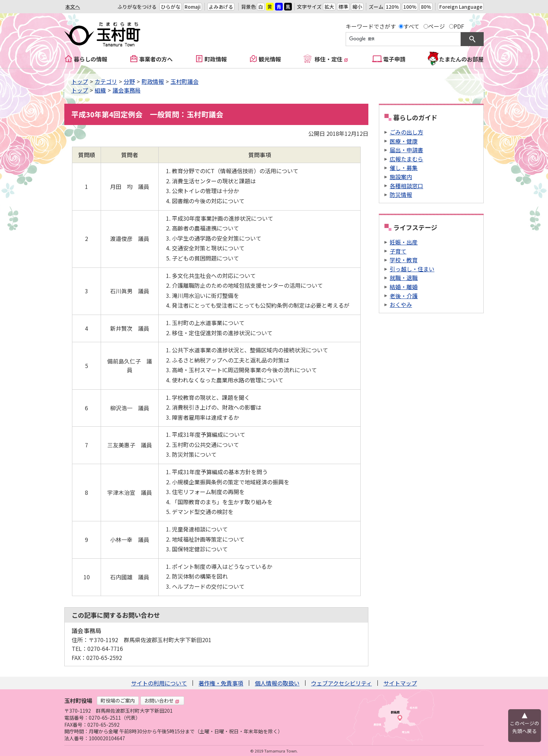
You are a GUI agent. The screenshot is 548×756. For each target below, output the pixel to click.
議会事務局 (127, 90)
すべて (411, 26)
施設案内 (401, 177)
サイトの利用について (159, 683)
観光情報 (270, 59)
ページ (437, 26)
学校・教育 (404, 260)
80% (426, 7)
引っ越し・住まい (412, 269)
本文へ (73, 7)
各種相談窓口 (406, 186)
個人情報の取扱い (277, 683)
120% (392, 7)
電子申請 (394, 59)
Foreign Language (461, 7)
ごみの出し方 (406, 132)
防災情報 (401, 194)
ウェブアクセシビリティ (341, 683)
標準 (343, 7)
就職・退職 (404, 278)
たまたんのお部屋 (461, 59)
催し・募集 (404, 168)
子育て (398, 251)
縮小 (357, 7)
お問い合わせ (162, 700)
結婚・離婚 (404, 287)
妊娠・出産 (404, 242)
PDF (459, 26)
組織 (100, 90)
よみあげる (221, 7)
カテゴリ (106, 81)
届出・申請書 (406, 150)
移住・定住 (331, 59)
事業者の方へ (156, 59)
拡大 (329, 7)
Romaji (193, 7)
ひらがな (171, 7)
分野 (129, 81)
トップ (80, 81)
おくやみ (401, 304)
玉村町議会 (185, 81)
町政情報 (216, 59)
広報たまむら (406, 159)
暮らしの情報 (91, 59)
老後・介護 (404, 296)
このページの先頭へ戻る (525, 727)
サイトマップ (400, 683)
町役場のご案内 (118, 700)
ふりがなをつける (137, 7)
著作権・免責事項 (221, 683)
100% (410, 7)
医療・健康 (404, 141)
